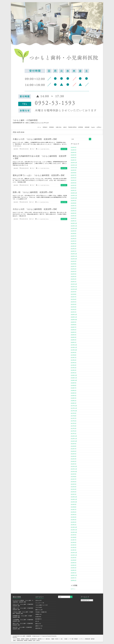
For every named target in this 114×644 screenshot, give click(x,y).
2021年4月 (74, 304)
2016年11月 (74, 439)
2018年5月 (74, 393)
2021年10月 (74, 289)
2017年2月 (74, 431)
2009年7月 (74, 578)
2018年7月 (74, 388)
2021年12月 (74, 284)
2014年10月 (74, 502)
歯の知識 (37, 619)
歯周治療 (97, 639)
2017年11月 (74, 408)
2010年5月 (74, 563)
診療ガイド (38, 626)
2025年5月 (74, 180)
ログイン (73, 589)
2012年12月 (74, 553)
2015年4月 (74, 487)
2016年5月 (74, 454)
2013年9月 (74, 535)
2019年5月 (74, 363)
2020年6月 (74, 330)
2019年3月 (74, 368)
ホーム (39, 127)
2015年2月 (74, 492)
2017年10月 (74, 411)
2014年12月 (74, 497)
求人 (36, 621)
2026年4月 (74, 152)
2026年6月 (74, 147)
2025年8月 (74, 173)
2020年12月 (74, 314)
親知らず (37, 624)
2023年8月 (74, 233)
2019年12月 (74, 345)
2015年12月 (74, 466)
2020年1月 (74, 342)
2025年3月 (74, 185)
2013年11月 (74, 530)
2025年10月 (74, 168)
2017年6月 (74, 421)
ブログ (33, 149)
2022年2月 (74, 279)
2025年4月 (74, 183)
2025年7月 (74, 175)
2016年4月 (74, 456)
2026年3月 (74, 155)
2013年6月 (74, 542)
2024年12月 (74, 193)
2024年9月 (74, 201)
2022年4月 (74, 274)
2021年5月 (74, 302)
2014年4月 (74, 517)
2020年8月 (74, 325)
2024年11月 (74, 195)
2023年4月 (74, 244)
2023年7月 (74, 236)
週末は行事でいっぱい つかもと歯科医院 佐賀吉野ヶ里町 (39, 175)
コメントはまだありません (43, 149)
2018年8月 (74, 385)
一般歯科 (55, 639)
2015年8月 (74, 477)
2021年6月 (74, 299)
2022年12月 (74, 254)
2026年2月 (74, 157)
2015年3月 (74, 489)
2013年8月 (74, 537)
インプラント (85, 639)
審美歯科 (80, 639)
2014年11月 (74, 499)
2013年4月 (74, 547)
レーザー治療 (74, 639)
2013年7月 (74, 540)
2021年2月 (74, 309)
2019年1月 (74, 373)
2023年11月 (74, 226)
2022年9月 (74, 261)
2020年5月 (74, 332)
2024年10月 (74, 198)
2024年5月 (74, 211)
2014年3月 (74, 520)
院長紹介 (45, 127)
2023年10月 (74, 228)
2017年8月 (74, 416)
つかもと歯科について (40, 605)
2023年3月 (74, 246)
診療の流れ (38, 628)
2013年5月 (74, 545)
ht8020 (16, 149)
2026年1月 (74, 160)
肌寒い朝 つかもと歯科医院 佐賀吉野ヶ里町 (33, 192)
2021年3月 (74, 307)
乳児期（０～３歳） (62, 639)
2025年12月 (74, 163)
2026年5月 (74, 150)
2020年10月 (74, 320)
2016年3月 (74, 459)
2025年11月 (74, 165)
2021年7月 (74, 297)
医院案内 (52, 127)
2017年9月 (74, 413)
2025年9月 (74, 170)
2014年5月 (74, 515)
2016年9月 (74, 444)
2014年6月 (74, 512)
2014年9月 (74, 504)
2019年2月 (74, 370)
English (93, 127)
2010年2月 (74, 570)
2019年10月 (74, 350)
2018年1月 (74, 403)
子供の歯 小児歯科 (40, 612)
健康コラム (38, 610)
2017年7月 (74, 418)
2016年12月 (74, 436)
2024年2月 (74, 218)
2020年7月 (74, 327)
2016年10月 (74, 441)
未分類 (37, 617)
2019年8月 (74, 355)
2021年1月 (74, 312)
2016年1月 (74, 464)
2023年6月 (74, 239)
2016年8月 (74, 446)
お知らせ (37, 600)
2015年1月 (74, 494)
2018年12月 (74, 375)
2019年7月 (74, 358)
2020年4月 (74, 335)
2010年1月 (74, 573)
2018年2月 (74, 401)
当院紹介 (37, 614)
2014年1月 (74, 525)
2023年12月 (74, 223)
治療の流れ (59, 127)
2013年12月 (74, 527)
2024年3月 (74, 216)
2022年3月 (74, 276)
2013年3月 (74, 550)
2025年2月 (74, 188)
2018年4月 (74, 396)
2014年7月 (74, 509)
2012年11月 (74, 555)
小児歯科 (69, 639)
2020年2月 (74, 340)
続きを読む (64, 149)
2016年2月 (74, 461)
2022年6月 (74, 269)
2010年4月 (74, 565)
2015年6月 (74, 482)
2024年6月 (74, 208)
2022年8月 (74, 264)
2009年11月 (74, 575)
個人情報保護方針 (35, 639)
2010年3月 (74, 568)
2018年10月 (74, 380)
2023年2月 (74, 249)
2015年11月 (74, 469)
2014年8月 (74, 507)
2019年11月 (74, 347)
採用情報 (81, 127)
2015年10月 (74, 471)
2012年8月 (74, 560)
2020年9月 (74, 322)
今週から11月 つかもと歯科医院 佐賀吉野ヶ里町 (35, 139)
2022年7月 (74, 266)
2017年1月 (74, 433)
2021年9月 (74, 292)
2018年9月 (74, 383)
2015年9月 (74, 474)
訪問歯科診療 (92, 639)
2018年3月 (74, 398)
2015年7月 (74, 479)
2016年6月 (74, 451)
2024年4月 (74, 213)
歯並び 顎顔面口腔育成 (70, 127)
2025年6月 (74, 178)
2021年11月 (74, 287)
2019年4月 (74, 365)
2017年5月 (74, 423)
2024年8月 (74, 203)
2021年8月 (74, 294)
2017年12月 (74, 406)
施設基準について (43, 639)
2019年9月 (74, 352)
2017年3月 (74, 428)
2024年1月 (74, 221)
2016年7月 (74, 449)
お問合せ (99, 127)
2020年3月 (74, 337)
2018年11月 (74, 378)
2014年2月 (74, 522)
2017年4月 (74, 426)
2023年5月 (74, 241)
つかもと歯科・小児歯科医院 (31, 120)
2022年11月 (74, 256)
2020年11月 (74, 317)
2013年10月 (74, 532)
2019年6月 (74, 360)
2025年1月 (74, 190)
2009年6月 (74, 580)
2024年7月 (74, 206)
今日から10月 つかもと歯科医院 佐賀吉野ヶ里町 (35, 209)
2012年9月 (74, 558)
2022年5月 (74, 271)
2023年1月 (74, 251)
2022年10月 (74, 259)
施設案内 (29, 639)
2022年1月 (74, 282)
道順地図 (87, 127)
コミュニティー (39, 603)
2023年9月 (74, 231)
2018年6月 (74, 390)
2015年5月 (74, 484)
